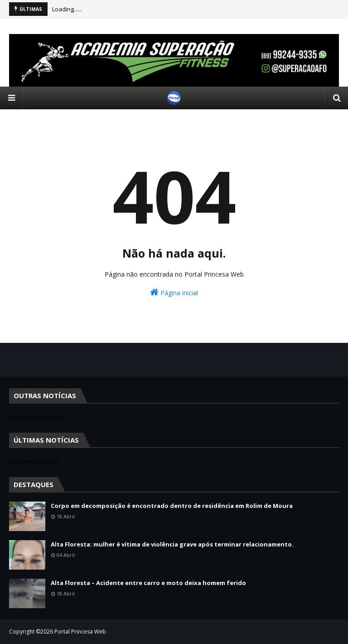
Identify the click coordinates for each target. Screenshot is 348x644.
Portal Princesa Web (80, 632)
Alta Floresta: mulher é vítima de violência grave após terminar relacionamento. (172, 544)
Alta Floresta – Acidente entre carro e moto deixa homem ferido (148, 583)
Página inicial (174, 292)
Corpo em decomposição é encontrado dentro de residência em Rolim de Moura (172, 506)
